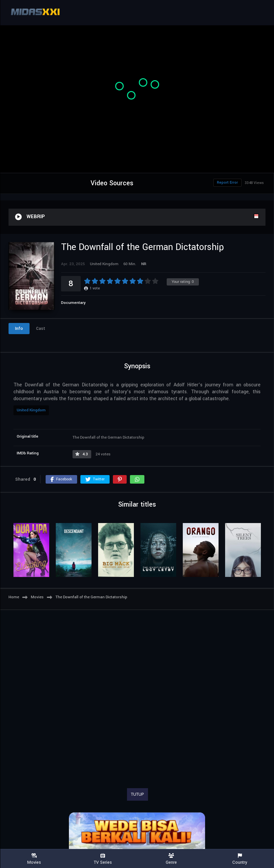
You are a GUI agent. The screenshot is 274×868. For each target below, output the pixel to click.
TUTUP (137, 794)
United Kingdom (31, 410)
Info (19, 329)
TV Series (103, 859)
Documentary (73, 303)
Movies (34, 859)
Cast (41, 329)
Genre (171, 859)
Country (240, 859)
